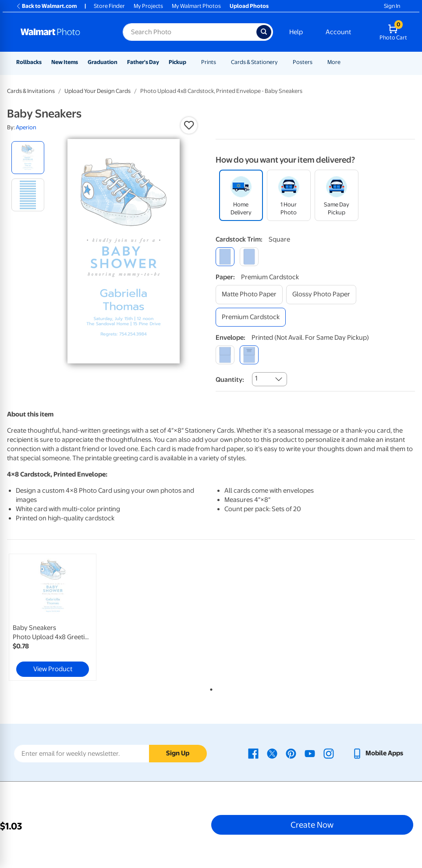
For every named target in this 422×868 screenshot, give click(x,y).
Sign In (392, 6)
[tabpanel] (75, 617)
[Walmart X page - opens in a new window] (272, 753)
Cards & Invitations (31, 91)
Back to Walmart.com (46, 6)
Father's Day (143, 62)
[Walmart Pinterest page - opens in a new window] (291, 753)
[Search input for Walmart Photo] (190, 32)
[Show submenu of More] (344, 62)
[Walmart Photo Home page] (62, 32)
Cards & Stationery (254, 62)
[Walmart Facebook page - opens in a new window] (253, 753)
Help (296, 32)
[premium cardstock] (251, 317)
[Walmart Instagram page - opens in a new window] (329, 753)
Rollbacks (29, 62)
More (334, 62)
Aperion (26, 127)
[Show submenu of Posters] (316, 62)
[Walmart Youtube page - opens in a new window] (310, 753)
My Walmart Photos (196, 6)
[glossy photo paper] (321, 294)
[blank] (225, 355)
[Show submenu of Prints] (220, 62)
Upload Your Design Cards (98, 91)
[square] (225, 257)
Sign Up (178, 753)
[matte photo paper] (249, 294)
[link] (53, 617)
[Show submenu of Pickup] (190, 62)
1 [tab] (209, 688)
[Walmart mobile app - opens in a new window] (378, 753)
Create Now (312, 825)
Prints (209, 62)
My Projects (148, 6)
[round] (249, 257)
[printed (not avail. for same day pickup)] (249, 355)
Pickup (177, 62)
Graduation (103, 62)
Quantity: (230, 380)
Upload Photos (249, 6)
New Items (65, 62)
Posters (303, 62)
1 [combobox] (256, 378)
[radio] (28, 158)
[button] (189, 125)
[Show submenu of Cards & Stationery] (282, 62)
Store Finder (109, 6)
